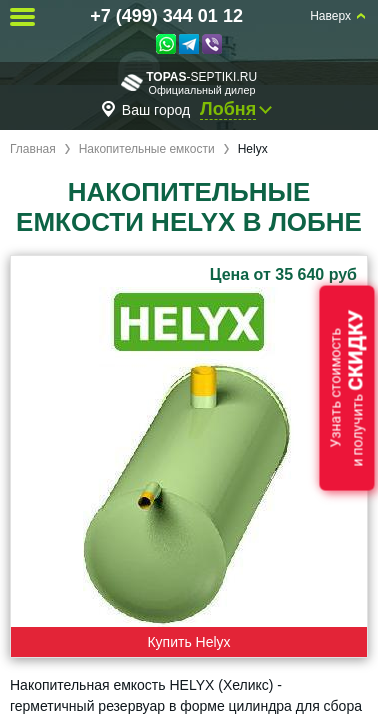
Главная (33, 149)
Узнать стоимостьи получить (347, 388)
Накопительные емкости (147, 149)
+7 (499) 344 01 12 (166, 16)
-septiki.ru (189, 82)
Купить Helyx (188, 642)
